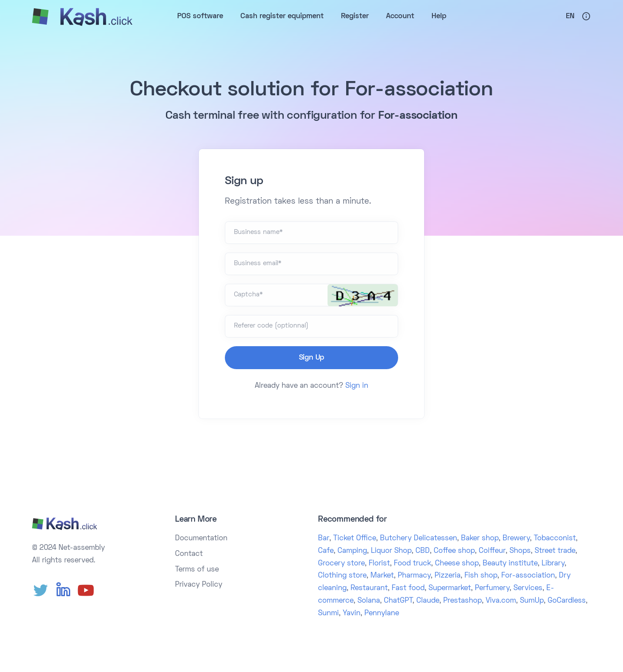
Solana (369, 601)
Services (528, 588)
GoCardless (567, 601)
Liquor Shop (391, 551)
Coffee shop (454, 551)
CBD (423, 551)
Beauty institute (510, 564)
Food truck (412, 564)
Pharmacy (414, 576)
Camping (352, 551)
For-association (528, 576)
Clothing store (342, 576)
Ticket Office (355, 539)
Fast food (408, 588)
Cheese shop (457, 564)
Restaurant (369, 588)
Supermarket (450, 588)
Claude (428, 601)
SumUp (532, 601)
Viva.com (501, 601)
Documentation (201, 539)
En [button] (570, 16)
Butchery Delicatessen (419, 539)
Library (553, 564)
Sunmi (328, 614)
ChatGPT (398, 601)
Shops (520, 551)
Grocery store (341, 564)
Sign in (357, 386)
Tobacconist (555, 539)
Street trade (555, 551)
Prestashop (462, 601)
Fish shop (481, 576)
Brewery (516, 539)
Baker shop (480, 539)
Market (382, 576)
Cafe (326, 551)
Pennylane (382, 614)
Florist (379, 564)
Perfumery (492, 588)
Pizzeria (448, 576)
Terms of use (197, 570)
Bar (324, 539)
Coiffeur (492, 551)
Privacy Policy (199, 585)
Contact (189, 554)
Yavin (352, 614)
